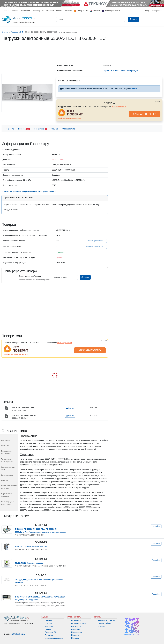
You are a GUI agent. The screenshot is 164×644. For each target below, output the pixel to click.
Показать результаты (95, 241)
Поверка (24, 129)
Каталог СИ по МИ (79, 623)
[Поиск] (91, 19)
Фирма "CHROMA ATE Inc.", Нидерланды (120, 71)
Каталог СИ (76, 620)
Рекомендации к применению (7, 503)
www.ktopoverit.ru (119, 107)
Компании (26, 11)
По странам (76, 626)
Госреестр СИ (38, 11)
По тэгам (75, 635)
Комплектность (7, 475)
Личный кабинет (105, 623)
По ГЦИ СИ (76, 629)
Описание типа (69, 129)
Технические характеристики (7, 460)
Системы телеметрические (31, 546)
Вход (147, 11)
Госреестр (10, 129)
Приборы (15, 11)
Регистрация (156, 11)
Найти (85, 277)
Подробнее (156, 526)
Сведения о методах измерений (9, 487)
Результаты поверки (54, 11)
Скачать (55, 129)
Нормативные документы (6, 495)
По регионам (77, 632)
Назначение (6, 440)
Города (48, 629)
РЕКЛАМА (158, 102)
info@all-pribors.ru (18, 634)
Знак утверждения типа (8, 468)
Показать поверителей (95, 247)
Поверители (41, 129)
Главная (6, 11)
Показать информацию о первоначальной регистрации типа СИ (29, 191)
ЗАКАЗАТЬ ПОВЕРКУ (145, 114)
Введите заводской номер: (30, 276)
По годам (75, 638)
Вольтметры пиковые (30, 563)
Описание (5, 445)
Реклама (68, 11)
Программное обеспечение (6, 452)
